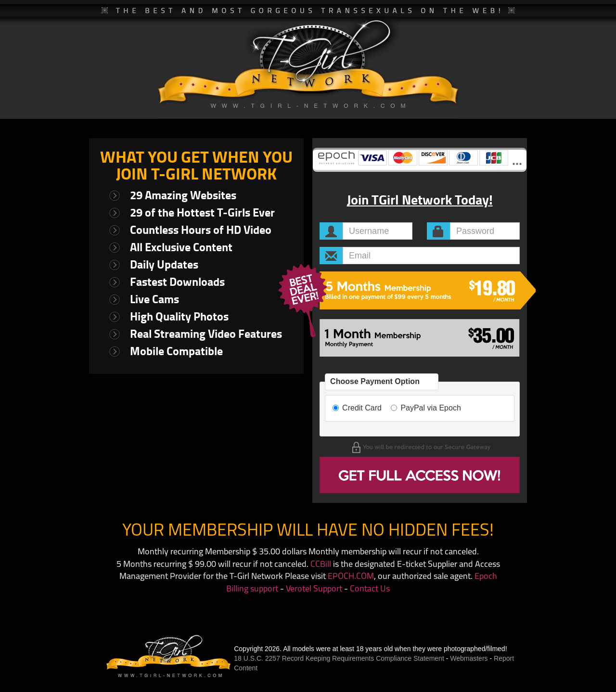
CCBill (321, 565)
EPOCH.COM (351, 577)
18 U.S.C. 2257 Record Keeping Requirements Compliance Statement (339, 658)
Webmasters (469, 658)
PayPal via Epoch (426, 408)
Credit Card (357, 408)
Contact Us (370, 589)
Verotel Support (314, 589)
